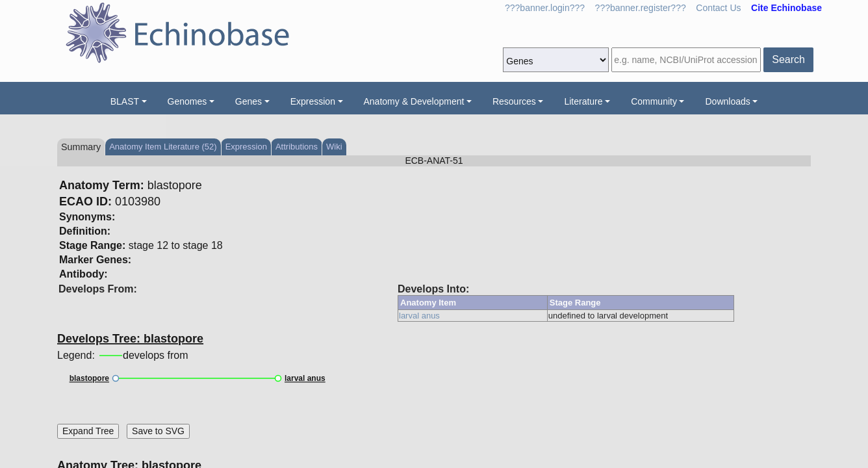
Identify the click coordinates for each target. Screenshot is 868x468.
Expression (313, 101)
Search (788, 59)
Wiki (334, 147)
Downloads (727, 101)
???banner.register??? (641, 8)
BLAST (125, 101)
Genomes (187, 101)
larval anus (419, 316)
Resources (514, 101)
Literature (583, 101)
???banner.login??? (545, 8)
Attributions (297, 147)
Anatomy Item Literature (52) (163, 147)
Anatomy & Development (414, 101)
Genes (249, 101)
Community (654, 101)
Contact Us (718, 8)
